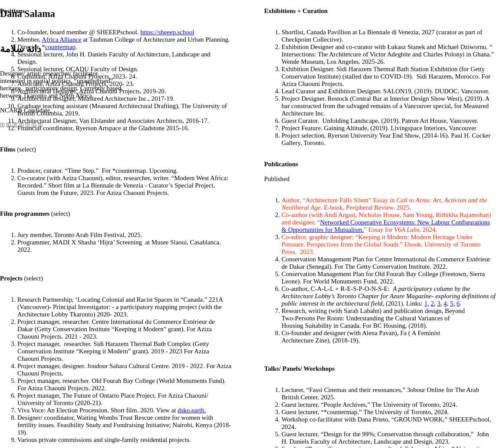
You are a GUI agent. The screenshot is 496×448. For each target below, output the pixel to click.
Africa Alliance (61, 40)
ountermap (62, 47)
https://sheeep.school (167, 32)
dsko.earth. (192, 410)
